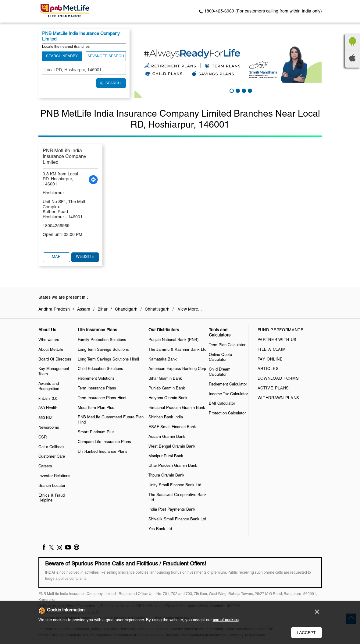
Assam (84, 310)
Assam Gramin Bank (167, 437)
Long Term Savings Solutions (103, 350)
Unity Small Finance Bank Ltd (175, 485)
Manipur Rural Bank (166, 456)
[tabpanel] (228, 63)
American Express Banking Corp (177, 369)
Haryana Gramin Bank (168, 398)
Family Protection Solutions (102, 340)
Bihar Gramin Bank (165, 379)
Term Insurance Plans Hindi (102, 398)
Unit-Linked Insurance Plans (103, 452)
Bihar (103, 310)
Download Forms (278, 379)
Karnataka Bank (163, 360)
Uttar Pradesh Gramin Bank (173, 466)
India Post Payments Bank (172, 510)
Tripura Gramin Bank (166, 476)
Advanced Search (106, 56)
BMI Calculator (222, 404)
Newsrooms (49, 428)
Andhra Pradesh (54, 310)
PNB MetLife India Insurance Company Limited (64, 157)
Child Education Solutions (100, 369)
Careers (45, 466)
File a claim (272, 350)
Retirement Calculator (228, 385)
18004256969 (56, 226)
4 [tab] (249, 90)
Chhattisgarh (157, 310)
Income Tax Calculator (228, 394)
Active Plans (273, 389)
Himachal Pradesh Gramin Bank (177, 408)
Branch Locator (52, 486)
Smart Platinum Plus (96, 432)
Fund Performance (281, 330)
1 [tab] (231, 90)
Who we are (49, 340)
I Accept (307, 633)
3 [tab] (243, 90)
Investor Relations (54, 476)
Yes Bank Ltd (160, 529)
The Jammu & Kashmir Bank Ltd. (178, 350)
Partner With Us (277, 340)
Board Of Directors (55, 360)
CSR (43, 438)
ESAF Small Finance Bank (172, 427)
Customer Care (52, 457)
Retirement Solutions (96, 379)
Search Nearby (62, 56)
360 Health (48, 408)
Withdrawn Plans (279, 398)
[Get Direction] (93, 180)
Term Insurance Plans (97, 389)
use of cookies (226, 620)
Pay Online (270, 360)
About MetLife (51, 350)
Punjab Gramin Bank (167, 389)
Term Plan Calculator (227, 345)
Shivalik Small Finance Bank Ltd (177, 519)
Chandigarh (126, 310)
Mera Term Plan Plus (96, 408)
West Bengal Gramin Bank (172, 447)
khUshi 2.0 (48, 399)
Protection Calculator (227, 413)
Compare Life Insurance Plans (104, 442)
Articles (268, 369)
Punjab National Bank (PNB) (173, 340)
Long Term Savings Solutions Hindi (108, 360)
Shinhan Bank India (166, 417)
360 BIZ (45, 418)
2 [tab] (237, 90)
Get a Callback (52, 447)
